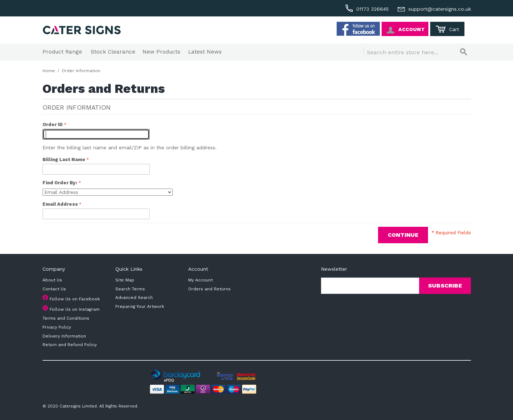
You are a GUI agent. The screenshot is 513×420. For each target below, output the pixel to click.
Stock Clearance (113, 52)
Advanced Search (134, 297)
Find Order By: (60, 183)
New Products (161, 52)
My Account (200, 280)
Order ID (53, 124)
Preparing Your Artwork (140, 306)
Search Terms (130, 289)
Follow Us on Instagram (75, 309)
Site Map (125, 280)
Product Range (62, 52)
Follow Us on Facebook (75, 299)
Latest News (205, 52)
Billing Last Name (64, 159)
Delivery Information (64, 336)
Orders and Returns (209, 289)
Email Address (61, 204)
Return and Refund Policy (70, 345)
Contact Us (54, 289)
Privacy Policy (57, 327)
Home (49, 71)
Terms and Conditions (66, 318)
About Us (52, 280)
